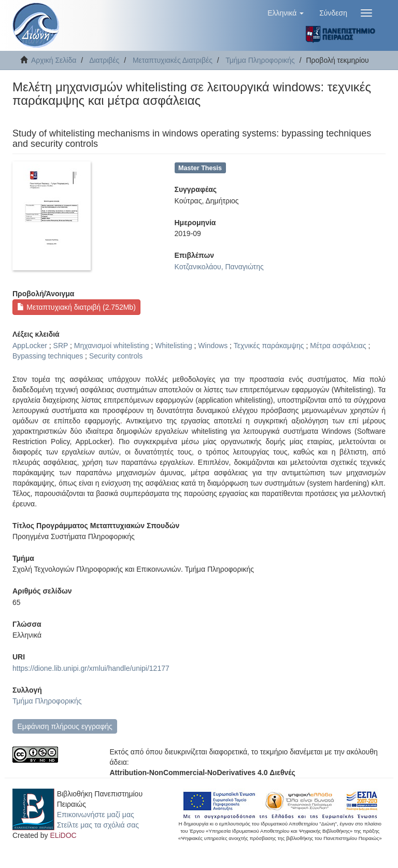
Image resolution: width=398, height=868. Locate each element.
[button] (286, 13)
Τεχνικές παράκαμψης (269, 346)
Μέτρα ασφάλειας (338, 346)
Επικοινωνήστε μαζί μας (96, 815)
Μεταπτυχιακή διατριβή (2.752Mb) (76, 307)
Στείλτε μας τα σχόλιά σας (98, 825)
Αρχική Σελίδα (54, 60)
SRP (61, 346)
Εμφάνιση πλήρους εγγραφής (65, 726)
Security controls (116, 356)
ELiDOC (63, 835)
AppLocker (30, 346)
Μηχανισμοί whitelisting (112, 346)
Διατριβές (104, 60)
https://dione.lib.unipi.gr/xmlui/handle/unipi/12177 (91, 668)
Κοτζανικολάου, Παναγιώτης (219, 267)
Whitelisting (174, 346)
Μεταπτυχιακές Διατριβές (173, 60)
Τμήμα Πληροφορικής (260, 60)
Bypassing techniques (48, 356)
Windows (213, 346)
